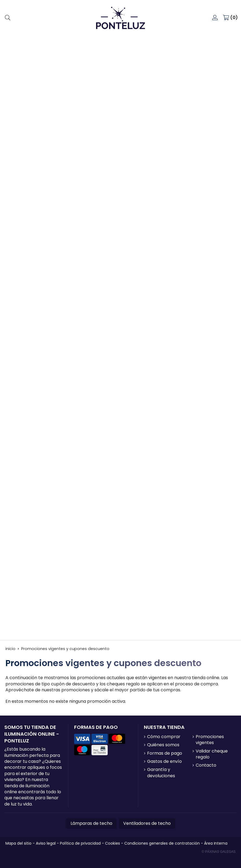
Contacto (206, 765)
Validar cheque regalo (212, 754)
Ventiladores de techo (147, 823)
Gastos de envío (164, 761)
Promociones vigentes (210, 740)
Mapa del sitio (18, 843)
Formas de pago (165, 753)
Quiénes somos (163, 745)
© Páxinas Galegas (219, 852)
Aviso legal (46, 843)
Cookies (112, 843)
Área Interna (216, 843)
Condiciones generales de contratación (162, 843)
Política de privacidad (80, 843)
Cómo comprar (164, 737)
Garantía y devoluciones (161, 773)
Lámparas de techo (91, 823)
